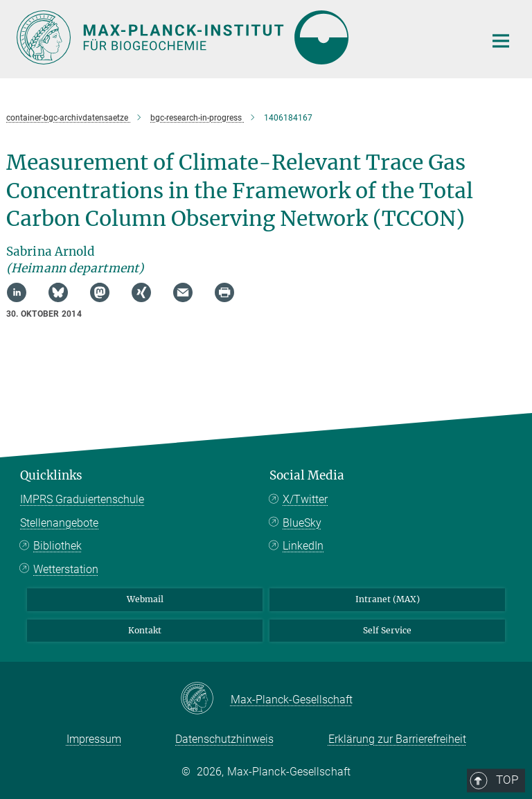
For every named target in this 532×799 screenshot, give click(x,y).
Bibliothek (57, 546)
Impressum (94, 739)
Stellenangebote (59, 523)
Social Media (307, 475)
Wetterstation (66, 569)
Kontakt (145, 630)
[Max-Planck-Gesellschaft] (205, 699)
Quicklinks (51, 475)
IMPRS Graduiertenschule (82, 499)
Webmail (145, 599)
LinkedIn (303, 546)
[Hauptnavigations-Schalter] (501, 41)
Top (496, 419)
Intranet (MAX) (388, 599)
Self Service (387, 630)
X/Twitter (305, 499)
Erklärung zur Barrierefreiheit (397, 739)
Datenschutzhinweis (224, 739)
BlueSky (302, 523)
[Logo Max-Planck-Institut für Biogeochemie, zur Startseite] (242, 37)
